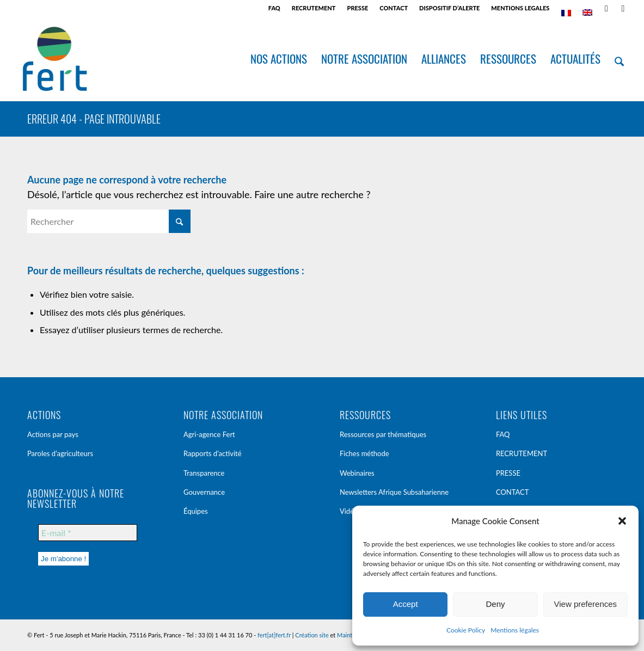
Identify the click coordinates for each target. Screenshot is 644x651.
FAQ (274, 8)
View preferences (586, 604)
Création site (312, 635)
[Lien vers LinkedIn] (623, 8)
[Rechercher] (620, 59)
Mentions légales (515, 630)
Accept (406, 604)
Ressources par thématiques (383, 434)
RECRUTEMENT (314, 8)
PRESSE (358, 8)
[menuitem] (275, 8)
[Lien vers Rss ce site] (606, 8)
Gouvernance (204, 492)
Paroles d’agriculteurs (60, 453)
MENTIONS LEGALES (520, 8)
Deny (495, 604)
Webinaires (357, 473)
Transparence (204, 473)
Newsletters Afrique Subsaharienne (394, 492)
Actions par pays (53, 434)
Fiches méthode (364, 453)
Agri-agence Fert (209, 434)
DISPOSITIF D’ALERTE (449, 8)
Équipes (196, 511)
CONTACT (394, 8)
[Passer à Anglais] (587, 13)
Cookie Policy (466, 630)
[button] (622, 521)
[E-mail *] (88, 533)
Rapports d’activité (213, 453)
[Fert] (55, 59)
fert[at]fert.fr (274, 635)
